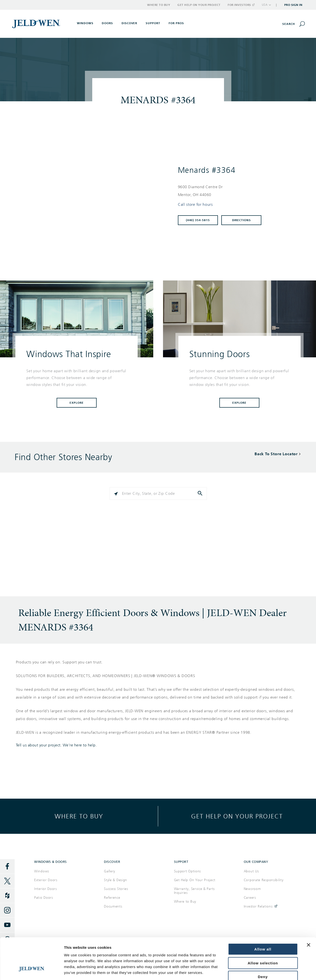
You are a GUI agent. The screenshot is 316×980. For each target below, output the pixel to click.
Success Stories (116, 889)
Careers (250, 898)
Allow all (263, 914)
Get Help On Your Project (195, 880)
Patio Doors (44, 898)
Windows (42, 871)
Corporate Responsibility (264, 880)
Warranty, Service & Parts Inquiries (194, 891)
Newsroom (252, 889)
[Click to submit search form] (201, 494)
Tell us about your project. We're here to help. (56, 745)
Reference (112, 898)
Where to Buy (159, 5)
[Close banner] (308, 910)
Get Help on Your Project (199, 5)
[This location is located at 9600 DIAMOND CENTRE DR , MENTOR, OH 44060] (238, 191)
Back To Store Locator (276, 454)
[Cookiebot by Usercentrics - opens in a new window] (32, 970)
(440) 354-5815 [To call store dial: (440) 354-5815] (198, 220)
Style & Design (116, 880)
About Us (251, 871)
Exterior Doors (46, 880)
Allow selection (263, 928)
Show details (75, 970)
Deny (263, 942)
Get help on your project (237, 816)
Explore (77, 403)
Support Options (188, 871)
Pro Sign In (293, 5)
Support (153, 23)
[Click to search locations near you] (116, 494)
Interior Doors (46, 889)
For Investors (241, 5)
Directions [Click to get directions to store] (242, 220)
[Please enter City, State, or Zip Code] (158, 494)
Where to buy (79, 816)
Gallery (110, 871)
